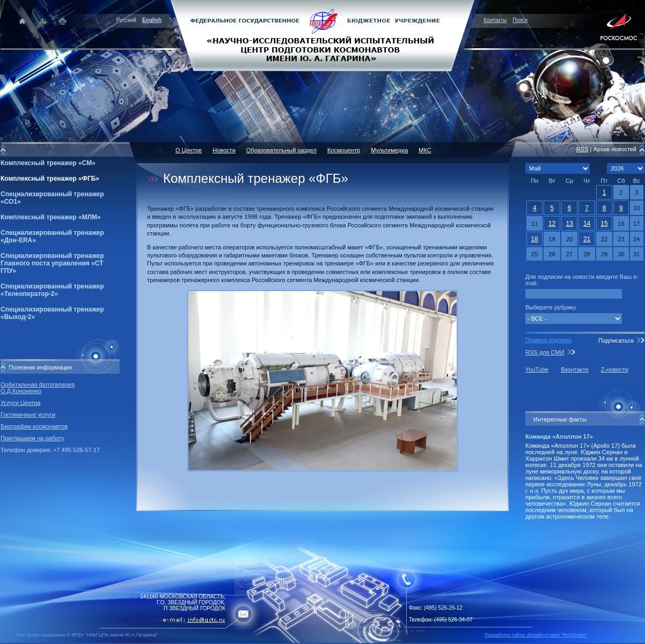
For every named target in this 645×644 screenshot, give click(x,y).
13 (569, 224)
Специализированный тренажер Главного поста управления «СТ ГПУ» (52, 263)
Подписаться (616, 340)
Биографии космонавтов (34, 426)
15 (604, 224)
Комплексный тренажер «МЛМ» (51, 217)
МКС (425, 150)
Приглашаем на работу (32, 438)
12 (552, 224)
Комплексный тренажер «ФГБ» (50, 179)
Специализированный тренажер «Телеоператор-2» (52, 290)
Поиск (520, 20)
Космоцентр (344, 150)
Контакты (495, 20)
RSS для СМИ (545, 352)
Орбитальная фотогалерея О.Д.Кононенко (38, 388)
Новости (224, 150)
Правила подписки (548, 340)
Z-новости (615, 369)
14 (587, 224)
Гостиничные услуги (28, 414)
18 (535, 239)
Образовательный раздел (281, 150)
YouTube (537, 369)
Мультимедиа (389, 150)
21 (587, 239)
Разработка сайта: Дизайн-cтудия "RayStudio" (536, 635)
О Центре (189, 150)
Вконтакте (574, 369)
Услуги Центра (21, 403)
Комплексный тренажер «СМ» (48, 163)
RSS (582, 149)
